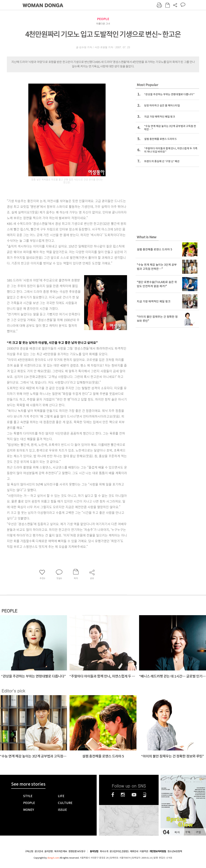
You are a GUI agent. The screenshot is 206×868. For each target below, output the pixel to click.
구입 (198, 832)
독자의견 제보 (61, 851)
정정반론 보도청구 (77, 851)
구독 (188, 832)
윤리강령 (49, 851)
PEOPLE (103, 19)
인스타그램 (123, 795)
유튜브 (134, 795)
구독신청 (29, 851)
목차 (177, 832)
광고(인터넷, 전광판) (119, 851)
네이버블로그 (145, 795)
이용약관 (144, 851)
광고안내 (39, 851)
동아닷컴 (94, 851)
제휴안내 (134, 851)
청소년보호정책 (175, 851)
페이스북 (113, 795)
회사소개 (104, 851)
